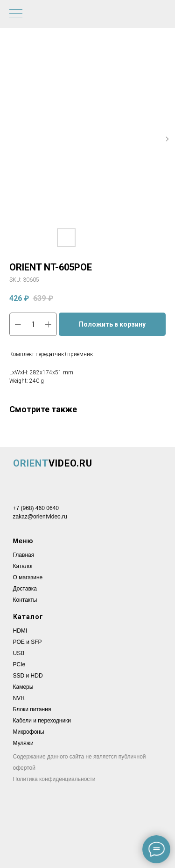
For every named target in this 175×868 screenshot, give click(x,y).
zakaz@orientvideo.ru (40, 517)
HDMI (20, 631)
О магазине (28, 577)
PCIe (19, 664)
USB (19, 653)
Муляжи (23, 743)
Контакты (25, 600)
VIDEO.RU (53, 463)
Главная (24, 555)
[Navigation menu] (16, 14)
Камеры (23, 687)
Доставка (25, 589)
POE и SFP (28, 642)
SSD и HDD (28, 676)
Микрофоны (29, 732)
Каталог (23, 566)
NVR (19, 698)
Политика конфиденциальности (54, 779)
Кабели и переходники (42, 721)
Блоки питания (32, 709)
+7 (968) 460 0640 (36, 508)
